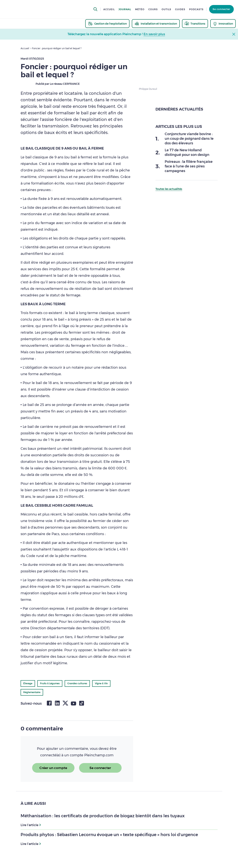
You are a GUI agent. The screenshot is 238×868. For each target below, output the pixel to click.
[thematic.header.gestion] (107, 24)
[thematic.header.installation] (156, 24)
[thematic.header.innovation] (223, 24)
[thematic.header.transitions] (195, 24)
